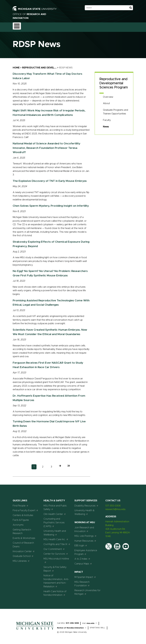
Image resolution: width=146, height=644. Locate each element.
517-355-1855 (72, 622)
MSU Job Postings (85, 534)
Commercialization (77, 26)
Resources (96, 26)
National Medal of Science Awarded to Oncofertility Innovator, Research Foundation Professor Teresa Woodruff (46, 146)
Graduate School (23, 555)
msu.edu (92, 622)
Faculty (107, 119)
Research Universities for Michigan (87, 591)
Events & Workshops (24, 536)
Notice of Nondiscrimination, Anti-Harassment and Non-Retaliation (56, 580)
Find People (21, 504)
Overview (108, 95)
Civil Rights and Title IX (57, 543)
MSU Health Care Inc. (56, 538)
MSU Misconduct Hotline (56, 559)
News (109, 26)
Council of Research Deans (23, 543)
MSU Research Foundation (82, 582)
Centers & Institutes (23, 514)
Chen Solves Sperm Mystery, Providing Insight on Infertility (51, 204)
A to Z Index (82, 557)
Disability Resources (86, 504)
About (18, 26)
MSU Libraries (21, 559)
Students (134, 26)
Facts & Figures (21, 518)
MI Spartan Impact (85, 575)
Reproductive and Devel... (39, 66)
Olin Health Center (55, 512)
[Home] (35, 629)
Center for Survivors (56, 552)
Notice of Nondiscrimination (72, 626)
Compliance (57, 26)
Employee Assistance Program (86, 551)
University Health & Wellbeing (84, 511)
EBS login (81, 544)
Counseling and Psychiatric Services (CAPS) (54, 521)
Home (16, 66)
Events (121, 26)
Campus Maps (83, 562)
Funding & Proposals (36, 26)
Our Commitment (54, 547)
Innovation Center (24, 550)
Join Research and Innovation (84, 528)
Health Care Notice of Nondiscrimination (55, 592)
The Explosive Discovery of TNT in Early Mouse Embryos (50, 179)
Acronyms (18, 523)
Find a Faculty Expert (25, 509)
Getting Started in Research (22, 530)
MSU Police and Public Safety (55, 506)
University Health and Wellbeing (55, 531)
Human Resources (85, 539)
